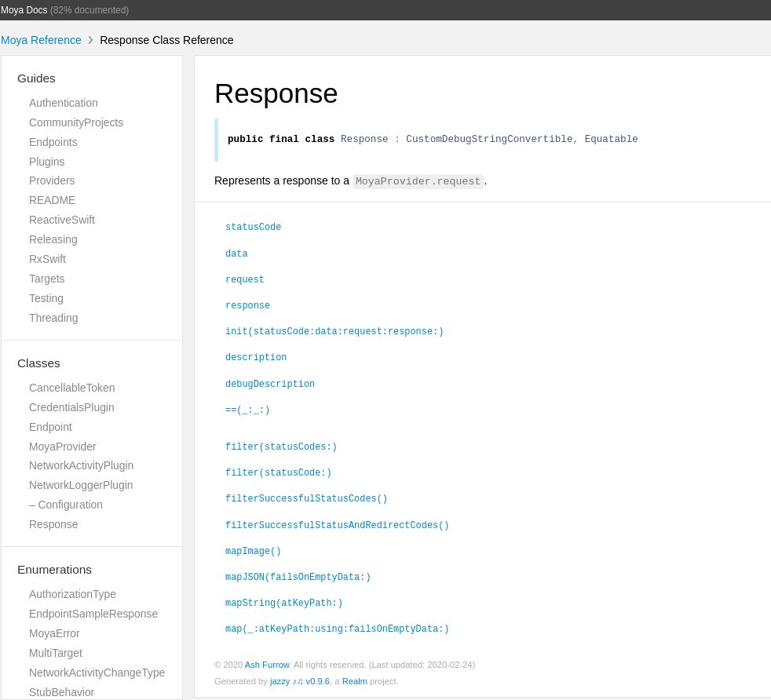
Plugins (47, 162)
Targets (47, 279)
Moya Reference (41, 40)
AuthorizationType (73, 594)
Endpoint (51, 427)
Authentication (64, 103)
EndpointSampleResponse (93, 614)
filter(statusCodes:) (281, 448)
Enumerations (55, 569)
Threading (53, 318)
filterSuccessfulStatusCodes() (307, 500)
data (237, 255)
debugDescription (270, 385)
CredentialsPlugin (72, 407)
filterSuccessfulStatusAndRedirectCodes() (337, 527)
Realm (355, 684)
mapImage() (253, 552)
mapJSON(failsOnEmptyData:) (298, 578)
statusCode (253, 228)
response (248, 307)
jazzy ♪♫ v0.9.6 (300, 684)
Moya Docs (24, 10)
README (52, 200)
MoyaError (55, 633)
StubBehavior (62, 692)
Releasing (53, 239)
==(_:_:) (248, 411)
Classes (39, 363)
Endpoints (53, 142)
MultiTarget (56, 653)
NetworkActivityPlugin (81, 465)
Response (53, 524)
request (245, 281)
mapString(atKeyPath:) (284, 604)
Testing (46, 298)
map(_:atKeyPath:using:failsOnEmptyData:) (337, 630)
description (256, 359)
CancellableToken (72, 388)
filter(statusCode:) (279, 474)
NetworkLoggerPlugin (81, 485)
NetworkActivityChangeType (97, 673)
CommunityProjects (76, 122)
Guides (37, 78)
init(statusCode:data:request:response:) (334, 333)
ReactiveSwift (62, 220)
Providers (52, 180)
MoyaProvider (63, 447)
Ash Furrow (267, 667)
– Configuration (66, 505)
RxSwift (48, 259)
